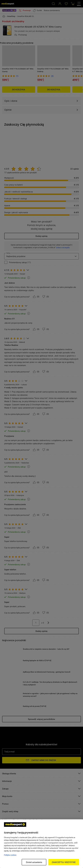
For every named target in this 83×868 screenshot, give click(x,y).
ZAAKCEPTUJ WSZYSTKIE (64, 862)
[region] (41, 844)
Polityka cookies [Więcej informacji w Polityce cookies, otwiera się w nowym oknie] (10, 855)
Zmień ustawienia (34, 862)
